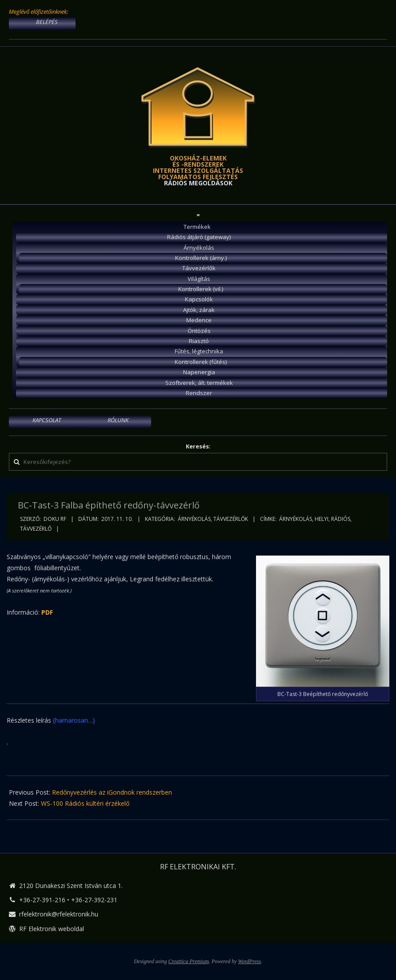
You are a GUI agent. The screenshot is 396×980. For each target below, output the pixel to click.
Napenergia (199, 372)
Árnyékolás (199, 248)
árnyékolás (296, 519)
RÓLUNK (118, 420)
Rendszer (199, 393)
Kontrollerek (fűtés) (201, 362)
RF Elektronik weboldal (52, 929)
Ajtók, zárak (199, 310)
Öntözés (199, 331)
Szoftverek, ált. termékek (199, 383)
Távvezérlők (199, 268)
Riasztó (199, 341)
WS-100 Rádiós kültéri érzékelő (85, 803)
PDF (47, 612)
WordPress (249, 961)
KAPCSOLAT (47, 420)
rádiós (341, 519)
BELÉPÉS (47, 22)
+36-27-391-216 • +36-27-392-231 (68, 900)
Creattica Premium (189, 961)
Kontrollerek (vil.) (201, 289)
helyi (322, 519)
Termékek (197, 227)
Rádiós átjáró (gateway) (199, 237)
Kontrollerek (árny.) (201, 258)
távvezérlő (36, 529)
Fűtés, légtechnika (199, 351)
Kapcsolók (199, 299)
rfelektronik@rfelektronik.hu (59, 914)
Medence (199, 320)
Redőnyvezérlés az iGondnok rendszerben (112, 792)
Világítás (199, 279)
